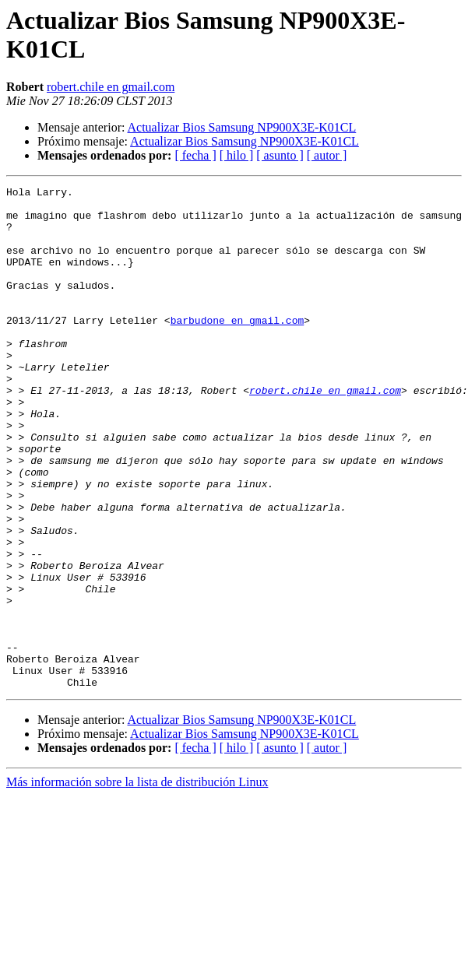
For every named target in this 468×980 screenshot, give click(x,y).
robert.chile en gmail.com (111, 87)
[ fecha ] (195, 155)
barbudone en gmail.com (238, 348)
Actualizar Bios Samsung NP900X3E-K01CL (242, 127)
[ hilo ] (237, 155)
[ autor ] (327, 155)
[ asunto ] (280, 155)
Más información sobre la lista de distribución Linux (137, 882)
